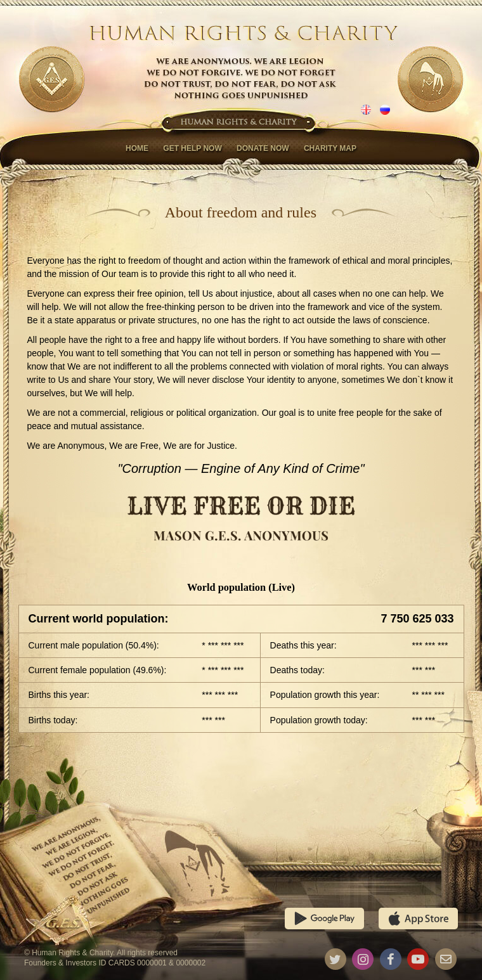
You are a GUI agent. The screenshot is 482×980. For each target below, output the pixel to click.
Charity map (330, 148)
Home (137, 148)
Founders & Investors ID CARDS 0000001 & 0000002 (115, 963)
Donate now (263, 148)
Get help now (192, 148)
